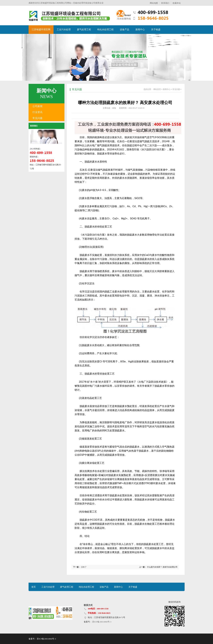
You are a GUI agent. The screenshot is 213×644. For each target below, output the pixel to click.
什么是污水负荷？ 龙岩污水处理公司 (162, 567)
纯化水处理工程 (105, 30)
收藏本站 (177, 3)
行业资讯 (37, 112)
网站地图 (154, 3)
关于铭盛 (156, 30)
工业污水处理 (64, 30)
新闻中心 (140, 30)
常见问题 (37, 118)
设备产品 (125, 30)
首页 (34, 587)
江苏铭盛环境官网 (41, 30)
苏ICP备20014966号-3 (102, 622)
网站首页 (157, 89)
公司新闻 (37, 106)
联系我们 (165, 3)
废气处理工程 (84, 30)
